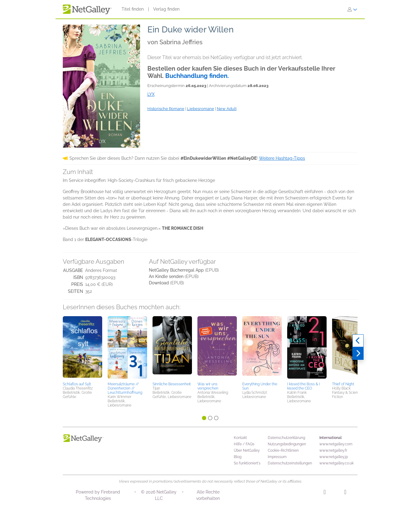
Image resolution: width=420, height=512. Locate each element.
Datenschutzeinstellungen (290, 463)
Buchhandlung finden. (197, 76)
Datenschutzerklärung (286, 438)
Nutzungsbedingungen (287, 444)
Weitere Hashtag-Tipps (282, 158)
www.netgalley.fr (333, 450)
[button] (82, 348)
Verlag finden (166, 9)
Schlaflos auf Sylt (77, 384)
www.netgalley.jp (334, 457)
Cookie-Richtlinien (283, 450)
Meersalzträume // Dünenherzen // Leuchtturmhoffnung (125, 388)
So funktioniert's (247, 463)
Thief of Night (343, 384)
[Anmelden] (352, 9)
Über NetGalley (247, 450)
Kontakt (240, 438)
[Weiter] (358, 353)
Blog (238, 457)
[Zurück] (358, 341)
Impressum (277, 457)
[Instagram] (325, 493)
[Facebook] (345, 493)
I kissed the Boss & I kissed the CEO (304, 386)
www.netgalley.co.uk (336, 463)
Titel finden (133, 9)
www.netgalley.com (336, 444)
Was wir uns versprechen (208, 386)
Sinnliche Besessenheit (172, 384)
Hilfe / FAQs (244, 444)
